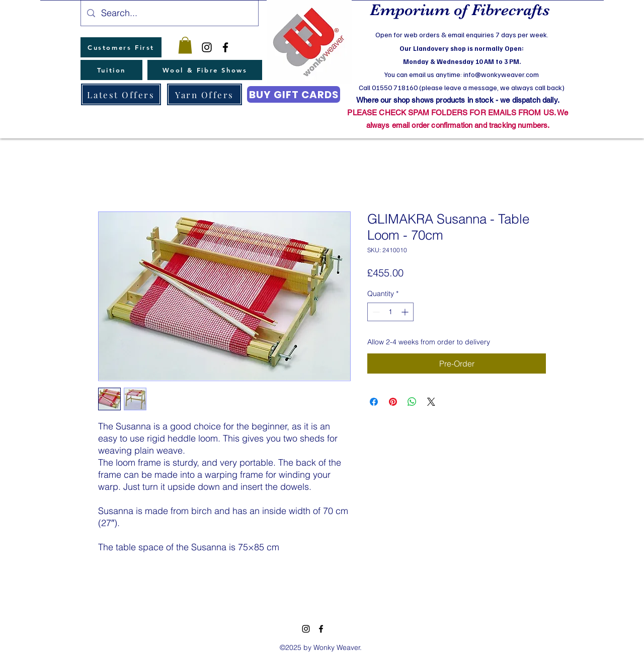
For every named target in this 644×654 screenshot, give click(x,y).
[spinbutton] (390, 312)
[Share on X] (431, 402)
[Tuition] (111, 70)
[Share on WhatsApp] (412, 402)
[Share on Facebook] (374, 402)
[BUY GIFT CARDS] (294, 94)
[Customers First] (121, 47)
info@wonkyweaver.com (501, 74)
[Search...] (169, 13)
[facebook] (225, 47)
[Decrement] (375, 312)
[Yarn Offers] (205, 94)
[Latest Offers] (121, 94)
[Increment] (406, 312)
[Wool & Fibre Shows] (205, 70)
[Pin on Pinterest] (393, 402)
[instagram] (207, 47)
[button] (185, 45)
